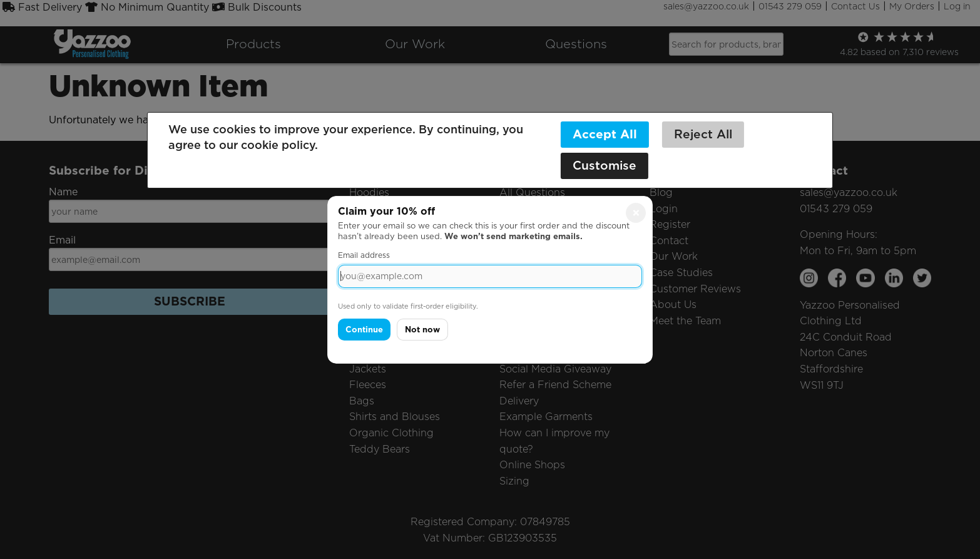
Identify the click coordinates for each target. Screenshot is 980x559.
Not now (422, 330)
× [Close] (636, 212)
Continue (364, 330)
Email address (364, 255)
